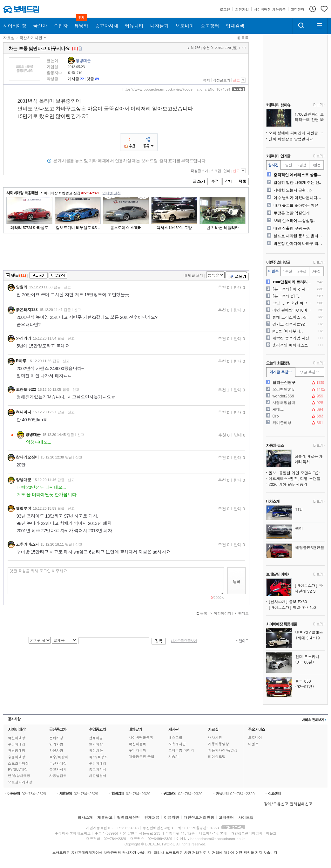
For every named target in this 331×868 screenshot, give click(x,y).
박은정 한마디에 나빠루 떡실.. (298, 244)
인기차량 (56, 744)
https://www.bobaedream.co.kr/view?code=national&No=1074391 (177, 89)
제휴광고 (105, 817)
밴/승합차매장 (19, 776)
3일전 (316, 165)
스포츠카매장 (18, 763)
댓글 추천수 (310, 372)
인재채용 (152, 817)
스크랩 (216, 171)
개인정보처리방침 (199, 817)
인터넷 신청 (111, 193)
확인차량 (56, 751)
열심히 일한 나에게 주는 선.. (297, 183)
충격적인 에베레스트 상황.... (297, 175)
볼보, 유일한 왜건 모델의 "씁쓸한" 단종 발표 (297, 473)
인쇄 (227, 171)
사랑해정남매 (295, 403)
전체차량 (56, 738)
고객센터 (226, 817)
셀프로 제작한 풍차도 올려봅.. (298, 236)
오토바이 (255, 737)
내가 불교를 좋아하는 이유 (296, 205)
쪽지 (206, 80)
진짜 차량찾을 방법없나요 (291, 139)
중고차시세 (58, 769)
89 (97, 79)
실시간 (273, 165)
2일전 (302, 165)
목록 (245, 38)
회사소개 (85, 817)
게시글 (73, 79)
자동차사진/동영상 (223, 750)
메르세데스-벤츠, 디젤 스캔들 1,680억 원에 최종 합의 (297, 478)
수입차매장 (17, 744)
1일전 (287, 165)
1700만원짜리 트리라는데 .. (292, 282)
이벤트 (253, 744)
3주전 (316, 271)
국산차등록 (137, 744)
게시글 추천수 (281, 372)
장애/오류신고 (276, 804)
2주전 (302, 271)
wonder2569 (295, 396)
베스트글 (175, 737)
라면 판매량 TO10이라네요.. (292, 310)
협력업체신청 (128, 817)
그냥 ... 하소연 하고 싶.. (292, 303)
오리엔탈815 (295, 389)
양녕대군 (83, 61)
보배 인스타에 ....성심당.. (294, 221)
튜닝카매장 (17, 751)
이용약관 (172, 817)
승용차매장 (17, 757)
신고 (236, 80)
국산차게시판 (31, 38)
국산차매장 (17, 738)
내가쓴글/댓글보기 (184, 641)
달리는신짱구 (295, 382)
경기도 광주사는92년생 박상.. (292, 324)
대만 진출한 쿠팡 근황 (292, 228)
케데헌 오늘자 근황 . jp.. (294, 190)
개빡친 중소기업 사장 (291, 338)
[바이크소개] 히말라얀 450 (292, 607)
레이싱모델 (217, 757)
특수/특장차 (59, 757)
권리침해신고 (301, 804)
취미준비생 (295, 423)
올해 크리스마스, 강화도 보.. (292, 317)
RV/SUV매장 (18, 769)
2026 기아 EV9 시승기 (288, 484)
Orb (295, 416)
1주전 (287, 271)
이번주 (273, 271)
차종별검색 (58, 776)
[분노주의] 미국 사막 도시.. (292, 289)
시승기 (174, 757)
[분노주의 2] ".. (287, 296)
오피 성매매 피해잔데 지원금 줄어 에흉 (297, 133)
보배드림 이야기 (181, 750)
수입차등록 (137, 750)
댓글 (90, 79)
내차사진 (215, 737)
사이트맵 (246, 817)
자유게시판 (177, 744)
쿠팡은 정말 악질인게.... (294, 213)
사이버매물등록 (141, 737)
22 (82, 79)
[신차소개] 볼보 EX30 (288, 601)
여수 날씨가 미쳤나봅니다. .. (297, 198)
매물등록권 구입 (142, 757)
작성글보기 (222, 80)
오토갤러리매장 (20, 782)
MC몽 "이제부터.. (288, 331)
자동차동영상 (219, 744)
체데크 (295, 409)
